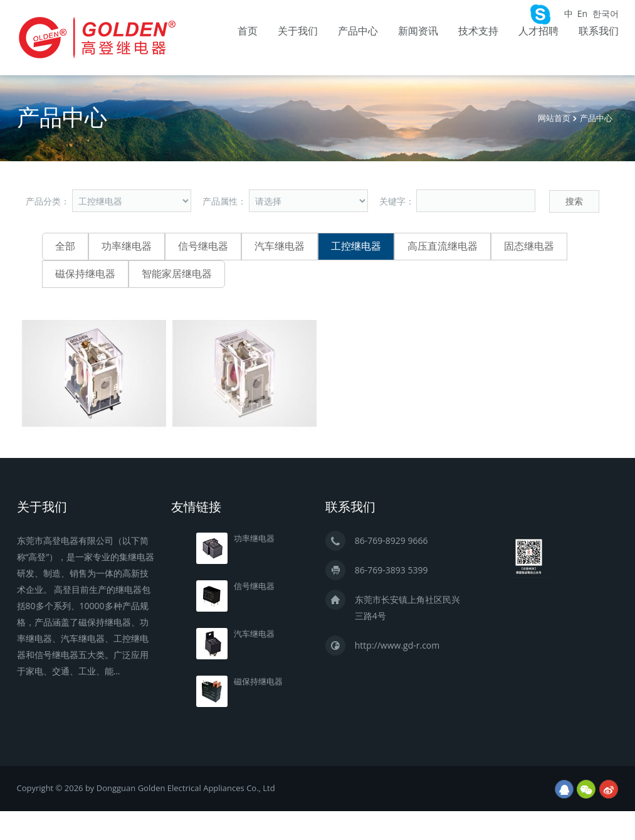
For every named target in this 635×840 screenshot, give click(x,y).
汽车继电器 (280, 246)
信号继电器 (203, 246)
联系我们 (599, 31)
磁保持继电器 (85, 274)
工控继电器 (356, 246)
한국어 (606, 13)
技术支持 (478, 31)
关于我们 (298, 31)
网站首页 (554, 118)
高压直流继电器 (443, 246)
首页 (248, 31)
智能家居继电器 (177, 274)
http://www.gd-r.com (397, 645)
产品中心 (358, 31)
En (582, 13)
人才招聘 (538, 31)
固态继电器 (529, 246)
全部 (65, 246)
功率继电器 (127, 246)
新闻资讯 (418, 31)
